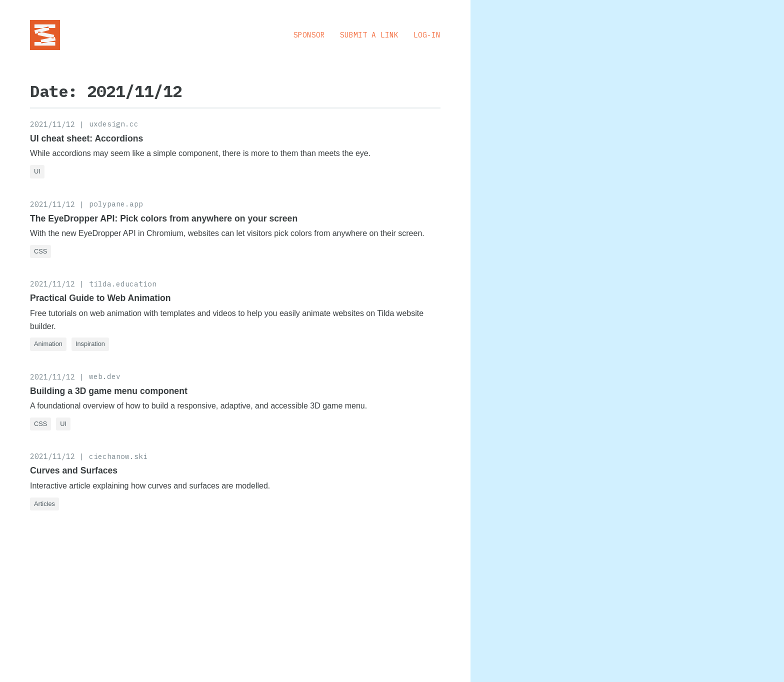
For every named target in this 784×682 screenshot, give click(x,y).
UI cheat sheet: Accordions (86, 138)
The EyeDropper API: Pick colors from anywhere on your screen (164, 218)
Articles (44, 504)
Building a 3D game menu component (109, 391)
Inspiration (90, 344)
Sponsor (309, 35)
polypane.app (116, 204)
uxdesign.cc (114, 124)
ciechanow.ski (118, 456)
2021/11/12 (52, 124)
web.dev (105, 376)
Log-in (427, 35)
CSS (40, 251)
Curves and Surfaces (74, 470)
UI (37, 171)
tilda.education (123, 284)
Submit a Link (369, 35)
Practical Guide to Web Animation (100, 298)
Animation (48, 344)
